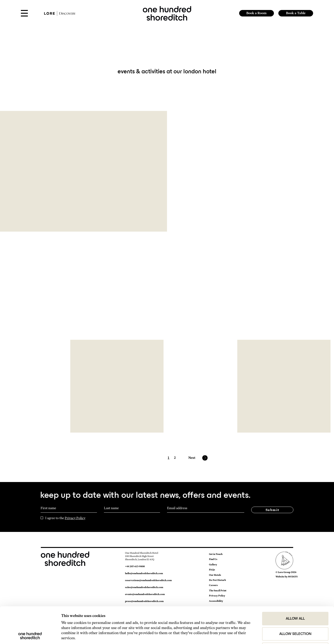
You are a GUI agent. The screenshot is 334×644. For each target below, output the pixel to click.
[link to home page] (167, 13)
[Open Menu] (24, 14)
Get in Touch (216, 554)
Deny (295, 613)
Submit (272, 510)
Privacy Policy (75, 518)
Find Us (213, 559)
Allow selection (295, 598)
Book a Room (256, 13)
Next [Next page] (192, 458)
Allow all (295, 582)
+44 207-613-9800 (135, 566)
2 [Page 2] (175, 458)
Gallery (213, 565)
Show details (262, 635)
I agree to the (65, 518)
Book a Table (296, 13)
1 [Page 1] (169, 458)
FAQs (212, 570)
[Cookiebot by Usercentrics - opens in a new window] (30, 635)
